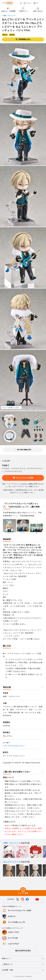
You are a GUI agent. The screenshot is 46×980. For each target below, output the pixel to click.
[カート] (21, 3)
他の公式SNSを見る (23, 951)
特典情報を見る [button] (23, 39)
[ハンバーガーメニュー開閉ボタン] (43, 3)
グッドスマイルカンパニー (14, 746)
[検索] (17, 3)
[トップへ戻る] (23, 890)
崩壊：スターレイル (9, 16)
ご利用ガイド (7, 964)
